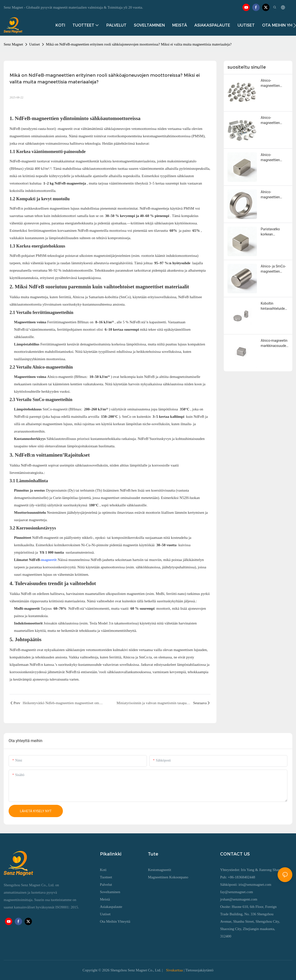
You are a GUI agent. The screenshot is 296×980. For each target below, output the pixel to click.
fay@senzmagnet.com (236, 892)
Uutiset (35, 44)
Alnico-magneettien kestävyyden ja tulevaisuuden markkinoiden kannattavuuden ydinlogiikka (273, 83)
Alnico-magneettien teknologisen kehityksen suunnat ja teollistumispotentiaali (275, 121)
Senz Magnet (13, 44)
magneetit (49, 560)
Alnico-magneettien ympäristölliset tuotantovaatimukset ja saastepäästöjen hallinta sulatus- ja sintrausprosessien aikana (275, 195)
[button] (295, 25)
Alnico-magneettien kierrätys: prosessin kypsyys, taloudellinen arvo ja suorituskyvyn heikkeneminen (274, 158)
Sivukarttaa (174, 970)
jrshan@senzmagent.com (239, 899)
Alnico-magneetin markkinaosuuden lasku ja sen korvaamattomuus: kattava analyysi (275, 343)
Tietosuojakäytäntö (199, 970)
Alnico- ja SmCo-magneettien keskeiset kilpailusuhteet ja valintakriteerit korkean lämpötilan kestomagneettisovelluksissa (274, 269)
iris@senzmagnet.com (255, 885)
